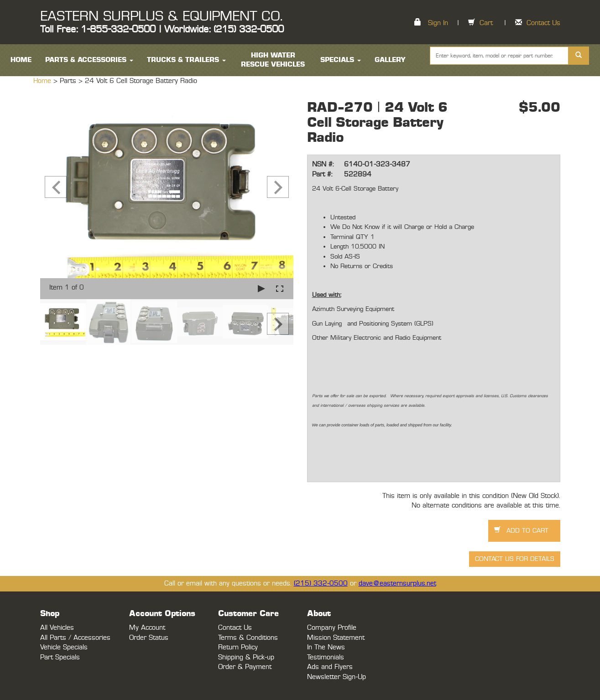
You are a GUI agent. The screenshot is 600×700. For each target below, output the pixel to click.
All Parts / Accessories (75, 638)
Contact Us (543, 23)
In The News (326, 647)
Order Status (149, 638)
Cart (486, 23)
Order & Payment (245, 667)
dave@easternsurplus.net (397, 583)
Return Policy (238, 647)
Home (43, 81)
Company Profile (332, 628)
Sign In (438, 23)
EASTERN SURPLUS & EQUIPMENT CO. (161, 16)
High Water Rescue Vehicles (273, 60)
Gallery (390, 60)
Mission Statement (336, 638)
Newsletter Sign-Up (337, 677)
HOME (21, 60)
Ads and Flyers (330, 667)
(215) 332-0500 (321, 583)
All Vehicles (57, 628)
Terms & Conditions (248, 638)
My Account (147, 628)
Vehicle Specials (64, 647)
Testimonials (326, 657)
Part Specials (60, 657)
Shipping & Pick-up (246, 657)
